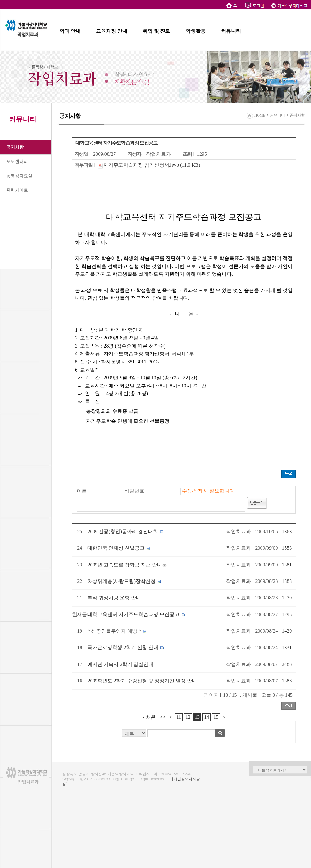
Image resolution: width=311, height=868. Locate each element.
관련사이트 (17, 190)
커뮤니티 (231, 31)
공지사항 (15, 147)
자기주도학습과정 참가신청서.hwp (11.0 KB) (152, 165)
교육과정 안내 (112, 31)
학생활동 (196, 31)
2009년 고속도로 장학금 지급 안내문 (127, 565)
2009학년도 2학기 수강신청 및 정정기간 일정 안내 (142, 681)
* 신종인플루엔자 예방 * (114, 631)
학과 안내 (70, 31)
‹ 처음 (149, 717)
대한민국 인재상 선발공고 (116, 548)
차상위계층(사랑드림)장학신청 (121, 581)
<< (163, 717)
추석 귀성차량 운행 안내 (114, 598)
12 (188, 717)
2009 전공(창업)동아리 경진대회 (123, 531)
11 (179, 717)
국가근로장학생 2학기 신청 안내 (123, 647)
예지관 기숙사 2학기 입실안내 (120, 664)
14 (207, 717)
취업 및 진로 (156, 31)
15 (216, 717)
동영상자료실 (19, 176)
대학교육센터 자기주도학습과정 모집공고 (133, 614)
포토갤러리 (17, 162)
